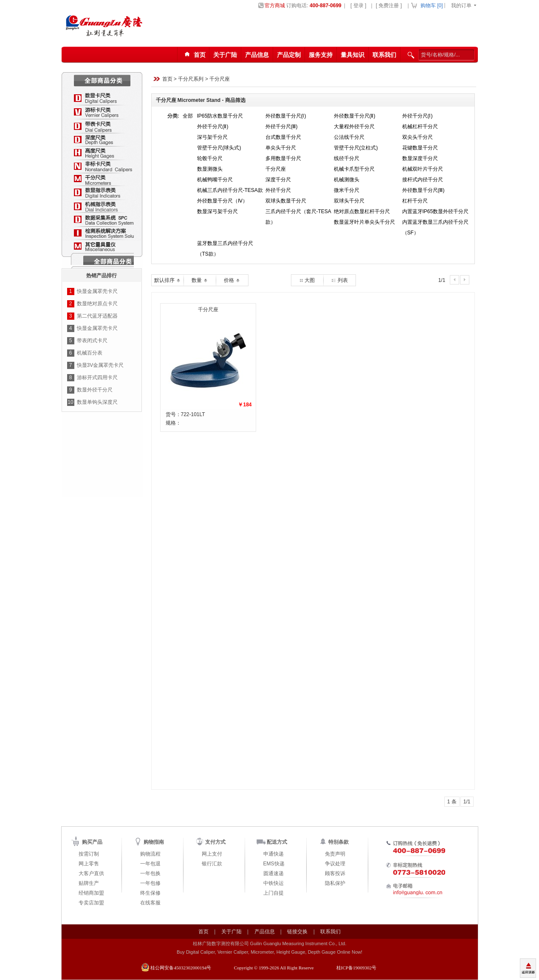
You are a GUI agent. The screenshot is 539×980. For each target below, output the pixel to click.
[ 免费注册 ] (389, 6)
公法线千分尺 (349, 137)
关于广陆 (225, 55)
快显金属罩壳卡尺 (97, 291)
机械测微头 (347, 180)
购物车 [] (432, 6)
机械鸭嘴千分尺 (215, 180)
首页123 (194, 55)
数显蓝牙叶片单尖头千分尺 (364, 222)
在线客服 (150, 903)
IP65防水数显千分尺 (220, 116)
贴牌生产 (89, 883)
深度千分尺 (278, 180)
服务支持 (321, 55)
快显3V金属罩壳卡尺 (100, 365)
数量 (199, 280)
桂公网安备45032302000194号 (181, 968)
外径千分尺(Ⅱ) (213, 127)
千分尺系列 (191, 79)
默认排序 (167, 280)
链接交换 (297, 932)
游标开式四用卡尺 (97, 377)
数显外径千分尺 (95, 390)
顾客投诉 (335, 873)
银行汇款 (212, 864)
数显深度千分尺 (420, 158)
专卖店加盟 (91, 903)
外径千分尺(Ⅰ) (418, 116)
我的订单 (461, 6)
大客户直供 (91, 873)
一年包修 (150, 883)
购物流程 (150, 854)
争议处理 (335, 864)
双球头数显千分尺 (286, 201)
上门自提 (274, 893)
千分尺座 (220, 79)
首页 (167, 79)
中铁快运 (274, 883)
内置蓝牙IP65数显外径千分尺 (436, 211)
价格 (232, 280)
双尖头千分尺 (418, 137)
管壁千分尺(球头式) (219, 148)
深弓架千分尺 (212, 137)
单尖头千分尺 (281, 148)
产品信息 (257, 55)
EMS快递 (274, 864)
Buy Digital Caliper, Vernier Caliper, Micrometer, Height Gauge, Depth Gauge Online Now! (269, 952)
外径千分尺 (278, 190)
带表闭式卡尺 (92, 341)
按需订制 (89, 854)
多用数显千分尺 (283, 158)
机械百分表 (90, 353)
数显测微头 (210, 169)
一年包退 (150, 864)
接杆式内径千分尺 (423, 180)
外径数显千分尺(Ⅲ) (423, 190)
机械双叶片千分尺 (423, 169)
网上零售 (89, 864)
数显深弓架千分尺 (217, 211)
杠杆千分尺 (415, 201)
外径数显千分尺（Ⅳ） (222, 201)
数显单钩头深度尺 (97, 402)
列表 (339, 280)
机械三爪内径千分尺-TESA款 (230, 190)
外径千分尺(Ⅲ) (282, 127)
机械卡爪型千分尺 (354, 169)
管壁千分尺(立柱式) (356, 148)
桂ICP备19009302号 (356, 968)
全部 (188, 116)
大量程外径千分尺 (354, 127)
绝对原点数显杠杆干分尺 (362, 211)
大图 (307, 280)
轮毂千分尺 (210, 158)
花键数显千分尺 (420, 148)
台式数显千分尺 (283, 137)
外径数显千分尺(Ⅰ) (286, 116)
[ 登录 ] (358, 6)
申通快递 (274, 854)
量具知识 (353, 55)
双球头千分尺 (349, 201)
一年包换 (150, 873)
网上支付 (212, 854)
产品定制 (289, 55)
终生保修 (150, 893)
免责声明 (335, 854)
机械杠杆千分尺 (420, 127)
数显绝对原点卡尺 (97, 304)
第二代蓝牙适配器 (97, 316)
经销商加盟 (91, 893)
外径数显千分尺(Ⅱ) (355, 116)
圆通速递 (274, 873)
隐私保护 (335, 883)
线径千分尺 (347, 158)
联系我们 (384, 55)
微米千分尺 (347, 190)
